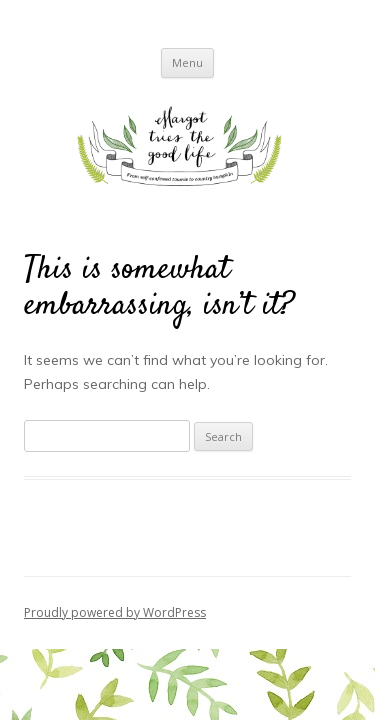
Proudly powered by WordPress (115, 612)
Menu (187, 62)
